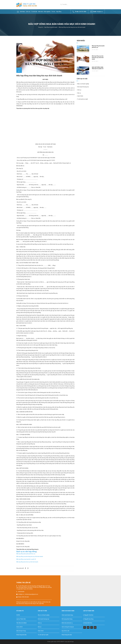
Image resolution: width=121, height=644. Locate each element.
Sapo (73, 642)
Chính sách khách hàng (67, 615)
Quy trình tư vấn (66, 631)
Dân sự (79, 93)
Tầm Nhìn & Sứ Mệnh (21, 623)
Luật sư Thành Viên (21, 619)
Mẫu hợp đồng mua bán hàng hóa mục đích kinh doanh (30, 556)
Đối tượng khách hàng (67, 619)
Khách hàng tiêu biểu (21, 635)
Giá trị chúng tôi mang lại (68, 627)
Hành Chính (80, 96)
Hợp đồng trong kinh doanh (51, 27)
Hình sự (79, 90)
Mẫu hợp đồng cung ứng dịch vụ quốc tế (26, 559)
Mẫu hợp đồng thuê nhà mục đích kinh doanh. (27, 562)
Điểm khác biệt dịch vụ (67, 623)
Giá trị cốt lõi (19, 627)
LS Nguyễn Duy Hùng (88, 619)
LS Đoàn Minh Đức (88, 623)
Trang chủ (40, 27)
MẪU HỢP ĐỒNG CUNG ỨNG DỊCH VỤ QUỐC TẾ (98, 68)
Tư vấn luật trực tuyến (82, 99)
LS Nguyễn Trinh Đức (88, 615)
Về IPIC (18, 615)
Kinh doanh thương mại (83, 87)
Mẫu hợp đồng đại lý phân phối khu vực (26, 554)
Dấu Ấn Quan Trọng (21, 631)
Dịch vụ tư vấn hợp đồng (26, 552)
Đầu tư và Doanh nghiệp (83, 84)
